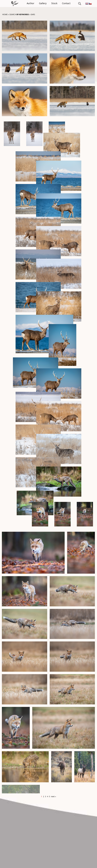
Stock (54, 3)
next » (54, 796)
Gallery (43, 3)
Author (32, 3)
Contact (66, 3)
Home (5, 14)
